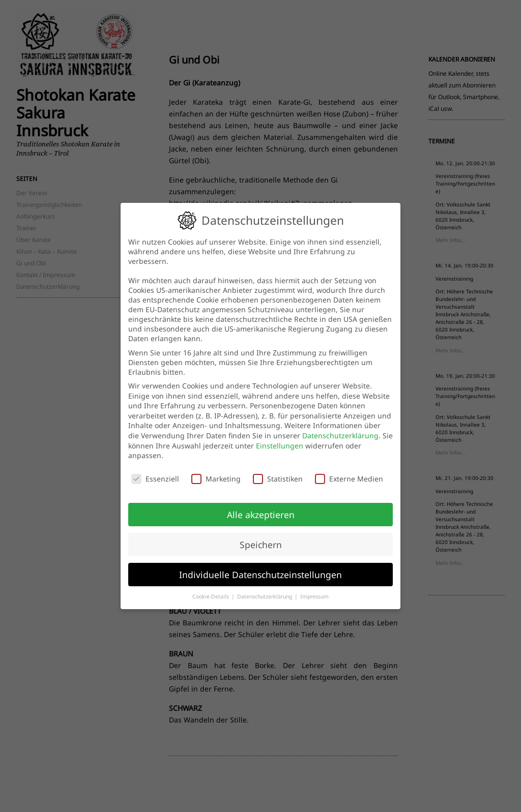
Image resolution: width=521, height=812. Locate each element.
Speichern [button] (261, 545)
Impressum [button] (314, 596)
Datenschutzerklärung (340, 435)
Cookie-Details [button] (211, 596)
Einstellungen (280, 446)
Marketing (216, 479)
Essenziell (155, 479)
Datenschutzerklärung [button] (265, 596)
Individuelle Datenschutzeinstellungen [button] (260, 575)
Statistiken (278, 479)
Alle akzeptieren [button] (261, 515)
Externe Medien (349, 479)
